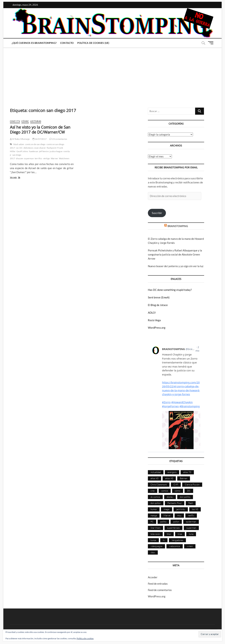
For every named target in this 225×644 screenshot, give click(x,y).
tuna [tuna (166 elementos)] (191, 534)
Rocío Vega (154, 320)
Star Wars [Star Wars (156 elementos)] (155, 528)
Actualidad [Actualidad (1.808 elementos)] (156, 472)
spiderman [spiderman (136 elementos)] (191, 522)
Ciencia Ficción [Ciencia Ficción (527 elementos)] (192, 484)
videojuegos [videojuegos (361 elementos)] (156, 546)
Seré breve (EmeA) (159, 297)
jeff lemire (44, 151)
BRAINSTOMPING (178, 226)
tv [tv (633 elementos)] (164, 540)
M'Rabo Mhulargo (20, 139)
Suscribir (157, 213)
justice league (56, 151)
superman (29, 158)
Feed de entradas (158, 584)
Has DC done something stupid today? (170, 290)
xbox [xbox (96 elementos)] (153, 552)
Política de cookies (85, 638)
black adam (19, 144)
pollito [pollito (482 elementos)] (163, 522)
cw (17, 148)
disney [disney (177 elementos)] (170, 497)
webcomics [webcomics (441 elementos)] (175, 546)
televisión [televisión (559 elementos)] (155, 534)
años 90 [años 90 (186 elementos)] (169, 478)
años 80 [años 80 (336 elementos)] (155, 478)
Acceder (153, 577)
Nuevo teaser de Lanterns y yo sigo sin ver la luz (176, 266)
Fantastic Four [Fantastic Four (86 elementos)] (175, 503)
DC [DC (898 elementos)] (189, 491)
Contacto (67, 43)
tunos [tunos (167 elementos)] (153, 540)
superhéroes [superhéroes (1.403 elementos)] (173, 528)
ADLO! (152, 313)
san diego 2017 (16, 157)
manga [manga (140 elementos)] (154, 515)
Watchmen (64, 158)
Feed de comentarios (160, 590)
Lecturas (36, 121)
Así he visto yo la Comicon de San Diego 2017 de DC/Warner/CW (40, 130)
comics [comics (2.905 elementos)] (165, 491)
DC (21, 148)
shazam (20, 158)
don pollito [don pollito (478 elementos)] (185, 497)
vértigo (47, 158)
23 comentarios (58, 139)
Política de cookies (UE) (93, 43)
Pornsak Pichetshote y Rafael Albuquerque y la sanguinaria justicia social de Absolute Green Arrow (175, 254)
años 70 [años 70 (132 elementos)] (187, 472)
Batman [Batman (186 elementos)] (184, 478)
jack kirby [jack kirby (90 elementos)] (181, 509)
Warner (54, 158)
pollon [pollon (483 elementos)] (176, 522)
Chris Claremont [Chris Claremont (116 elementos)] (159, 484)
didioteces (28, 148)
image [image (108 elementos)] (167, 509)
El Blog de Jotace (158, 305)
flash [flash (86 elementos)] (191, 503)
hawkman (34, 151)
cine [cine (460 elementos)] (153, 491)
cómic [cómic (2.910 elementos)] (178, 491)
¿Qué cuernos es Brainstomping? (34, 43)
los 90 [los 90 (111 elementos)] (195, 509)
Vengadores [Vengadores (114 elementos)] (177, 540)
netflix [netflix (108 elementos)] (191, 515)
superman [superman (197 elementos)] (191, 528)
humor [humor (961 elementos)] (154, 509)
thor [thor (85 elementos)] (169, 534)
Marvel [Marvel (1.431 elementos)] (167, 515)
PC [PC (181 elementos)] (152, 522)
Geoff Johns (22, 151)
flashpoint (52, 148)
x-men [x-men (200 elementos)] (190, 546)
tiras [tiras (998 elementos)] (180, 534)
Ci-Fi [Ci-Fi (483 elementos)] (176, 484)
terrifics (38, 158)
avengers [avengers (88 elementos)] (172, 472)
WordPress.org (157, 328)
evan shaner (40, 148)
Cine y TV (15, 121)
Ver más (20, 178)
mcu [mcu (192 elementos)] (179, 515)
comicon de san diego (35, 144)
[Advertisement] (112, 74)
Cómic (25, 121)
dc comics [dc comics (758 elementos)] (155, 497)
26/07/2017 (40, 139)
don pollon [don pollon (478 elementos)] (156, 503)
